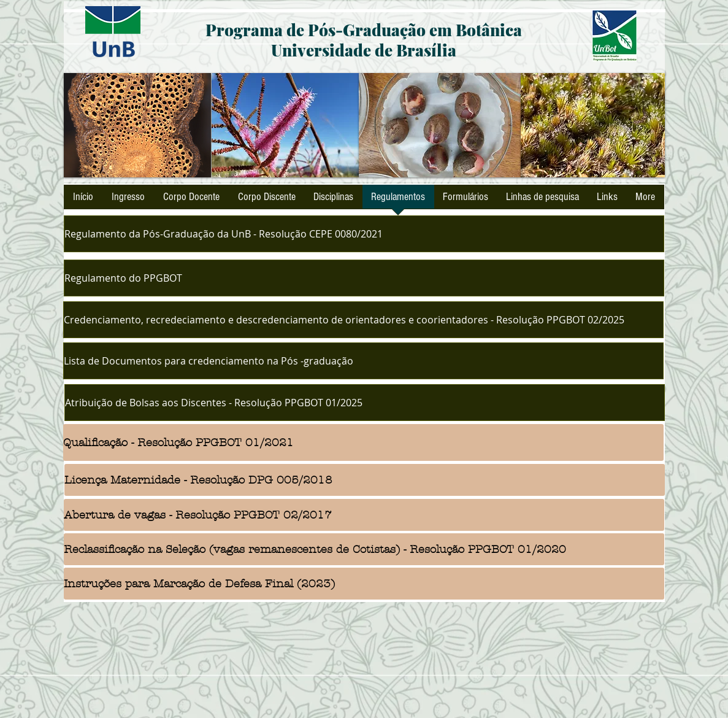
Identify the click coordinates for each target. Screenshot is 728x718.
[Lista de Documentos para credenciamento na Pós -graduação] (363, 361)
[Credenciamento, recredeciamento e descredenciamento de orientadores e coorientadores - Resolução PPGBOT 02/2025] (363, 320)
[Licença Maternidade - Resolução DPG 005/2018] (365, 480)
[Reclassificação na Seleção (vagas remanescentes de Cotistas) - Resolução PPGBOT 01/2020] (364, 549)
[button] (137, 125)
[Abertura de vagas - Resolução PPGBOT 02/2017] (364, 515)
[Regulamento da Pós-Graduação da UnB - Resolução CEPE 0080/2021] (364, 234)
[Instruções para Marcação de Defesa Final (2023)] (364, 584)
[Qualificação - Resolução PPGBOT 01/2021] (363, 442)
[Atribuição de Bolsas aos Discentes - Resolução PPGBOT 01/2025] (365, 403)
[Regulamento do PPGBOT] (364, 278)
